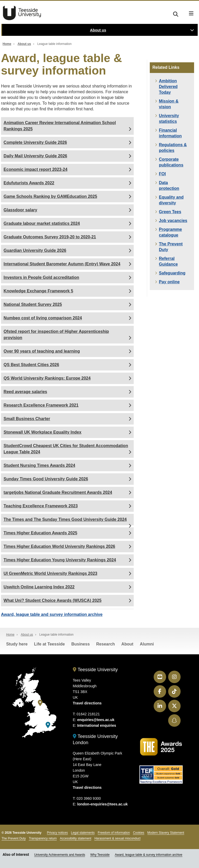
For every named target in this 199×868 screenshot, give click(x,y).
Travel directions (87, 703)
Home (7, 44)
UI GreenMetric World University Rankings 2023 (51, 573)
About (127, 644)
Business (80, 644)
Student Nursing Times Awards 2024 (39, 465)
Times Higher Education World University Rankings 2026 (59, 546)
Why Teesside (100, 855)
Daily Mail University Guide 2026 (35, 156)
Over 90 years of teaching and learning (42, 351)
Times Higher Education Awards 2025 (40, 533)
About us (98, 30)
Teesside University (22, 13)
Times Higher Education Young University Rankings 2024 (60, 560)
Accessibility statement (76, 838)
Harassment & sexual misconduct (117, 838)
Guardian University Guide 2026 (35, 250)
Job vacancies (173, 221)
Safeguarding (172, 273)
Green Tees (170, 212)
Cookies (138, 833)
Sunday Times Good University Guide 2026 (46, 479)
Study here (17, 644)
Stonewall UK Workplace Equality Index (42, 432)
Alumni (147, 644)
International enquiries (97, 725)
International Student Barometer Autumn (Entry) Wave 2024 (62, 264)
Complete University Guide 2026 (35, 142)
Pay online (169, 282)
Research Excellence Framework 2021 (41, 405)
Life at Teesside (49, 644)
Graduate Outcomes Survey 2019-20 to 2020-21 (50, 237)
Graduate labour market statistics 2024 (42, 223)
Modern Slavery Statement (166, 833)
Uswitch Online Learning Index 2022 (39, 587)
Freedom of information (114, 833)
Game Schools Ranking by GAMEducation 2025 (50, 196)
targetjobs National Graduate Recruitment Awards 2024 (58, 492)
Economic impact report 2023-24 (35, 169)
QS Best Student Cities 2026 (31, 365)
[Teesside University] (40, 703)
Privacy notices (57, 833)
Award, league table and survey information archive (52, 614)
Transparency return (43, 838)
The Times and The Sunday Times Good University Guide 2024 (65, 519)
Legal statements (83, 833)
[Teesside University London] (48, 725)
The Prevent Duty (14, 838)
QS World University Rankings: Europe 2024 (47, 378)
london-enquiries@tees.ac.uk (102, 804)
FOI (162, 174)
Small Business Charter (27, 419)
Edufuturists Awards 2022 (29, 183)
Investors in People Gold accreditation (41, 277)
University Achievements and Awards (60, 855)
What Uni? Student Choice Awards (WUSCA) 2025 (53, 600)
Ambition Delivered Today (168, 87)
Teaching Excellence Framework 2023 (41, 506)
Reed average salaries (25, 392)
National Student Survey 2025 (33, 304)
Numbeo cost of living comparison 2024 (43, 318)
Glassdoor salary (20, 210)
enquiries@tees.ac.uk (96, 720)
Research (105, 644)
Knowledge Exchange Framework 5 (38, 291)
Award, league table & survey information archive (149, 855)
